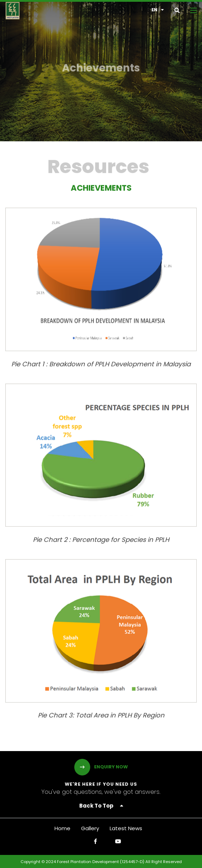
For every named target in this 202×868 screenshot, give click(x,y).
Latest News (126, 828)
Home (62, 828)
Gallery (90, 828)
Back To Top (101, 806)
